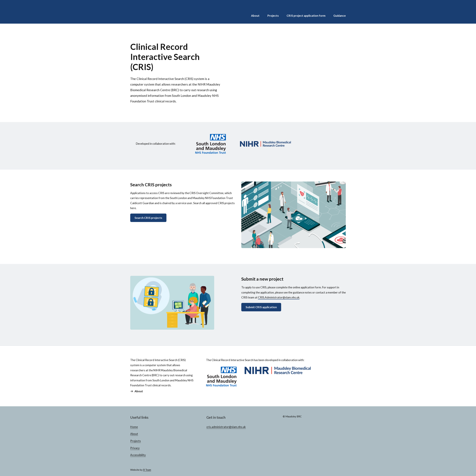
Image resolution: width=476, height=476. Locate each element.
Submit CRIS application (261, 307)
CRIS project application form (306, 16)
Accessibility (138, 455)
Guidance (340, 16)
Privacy (135, 448)
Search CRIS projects (148, 218)
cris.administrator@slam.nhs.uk (226, 427)
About (255, 16)
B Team (147, 470)
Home (134, 427)
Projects (273, 16)
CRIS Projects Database (152, 12)
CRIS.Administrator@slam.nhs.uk (279, 297)
